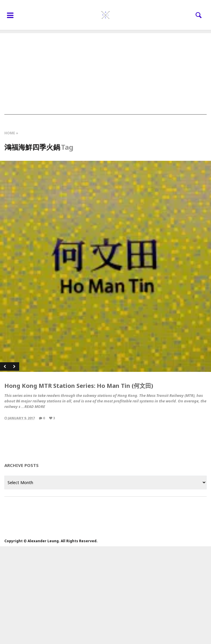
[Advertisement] (105, 74)
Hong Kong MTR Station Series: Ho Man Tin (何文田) (79, 386)
